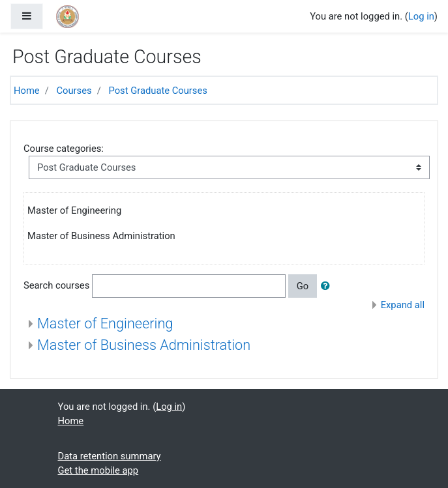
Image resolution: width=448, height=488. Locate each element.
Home (27, 91)
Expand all (403, 305)
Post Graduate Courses (157, 91)
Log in (421, 16)
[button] (328, 286)
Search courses (56, 285)
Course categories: (64, 149)
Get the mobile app (98, 470)
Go (303, 286)
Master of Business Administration (144, 345)
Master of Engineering (105, 323)
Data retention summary (110, 456)
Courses (74, 91)
